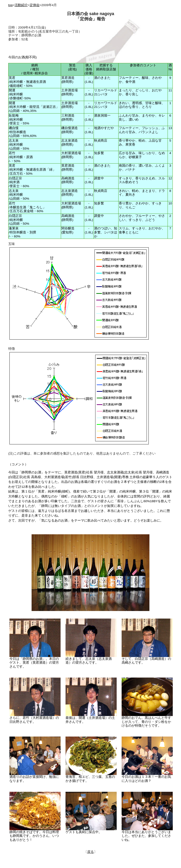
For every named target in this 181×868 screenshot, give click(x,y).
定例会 (35, 5)
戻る (90, 852)
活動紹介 (21, 5)
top (10, 5)
